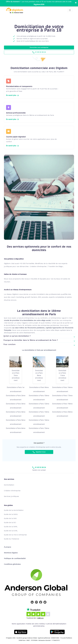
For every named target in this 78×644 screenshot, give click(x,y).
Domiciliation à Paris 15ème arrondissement (39, 430)
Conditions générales (12, 564)
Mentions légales (11, 553)
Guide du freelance (12, 539)
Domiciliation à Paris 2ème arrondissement (16, 398)
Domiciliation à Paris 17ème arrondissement (62, 398)
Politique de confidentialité (15, 558)
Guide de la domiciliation (14, 510)
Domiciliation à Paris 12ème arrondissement (39, 406)
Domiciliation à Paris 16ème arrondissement (62, 389)
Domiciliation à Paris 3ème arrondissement (16, 406)
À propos (7, 547)
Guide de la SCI (10, 522)
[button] (39, 3)
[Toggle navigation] (70, 10)
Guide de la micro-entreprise (15, 535)
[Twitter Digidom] (45, 602)
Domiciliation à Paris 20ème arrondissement (62, 414)
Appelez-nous (39, 452)
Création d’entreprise (12, 491)
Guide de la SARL (11, 527)
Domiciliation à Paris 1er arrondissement (16, 389)
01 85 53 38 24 (39, 52)
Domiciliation (9, 485)
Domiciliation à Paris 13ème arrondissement (39, 414)
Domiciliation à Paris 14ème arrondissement (39, 422)
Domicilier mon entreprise (39, 47)
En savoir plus (13, 95)
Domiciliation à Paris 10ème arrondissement (39, 398)
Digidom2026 (39, 4)
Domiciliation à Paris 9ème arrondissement (39, 389)
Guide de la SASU (11, 514)
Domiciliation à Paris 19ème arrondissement (62, 406)
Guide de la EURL (11, 531)
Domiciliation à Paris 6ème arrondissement (16, 430)
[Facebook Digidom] (41, 602)
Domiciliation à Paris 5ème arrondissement (16, 422)
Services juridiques (11, 496)
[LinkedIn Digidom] (33, 602)
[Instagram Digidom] (37, 602)
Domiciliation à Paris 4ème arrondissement (16, 414)
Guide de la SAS (10, 518)
